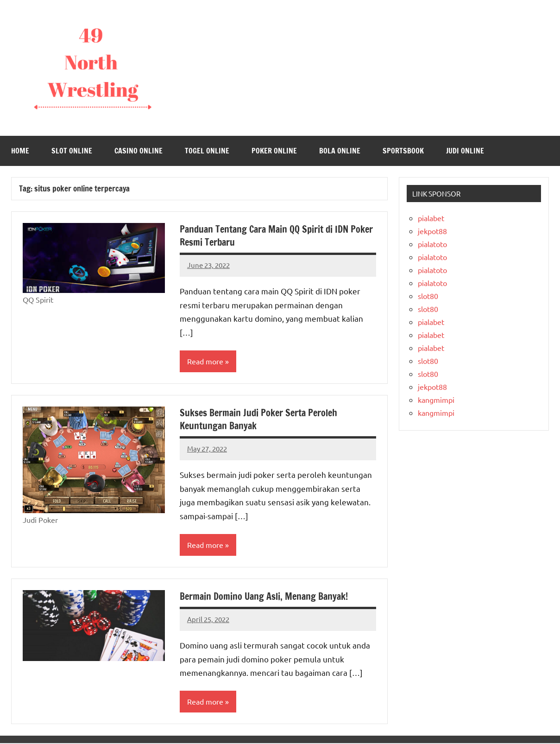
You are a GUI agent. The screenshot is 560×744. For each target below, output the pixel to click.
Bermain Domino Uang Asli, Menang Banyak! (264, 597)
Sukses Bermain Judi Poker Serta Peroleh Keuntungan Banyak (258, 419)
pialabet (431, 218)
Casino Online (138, 151)
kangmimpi (436, 400)
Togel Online (207, 151)
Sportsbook (403, 151)
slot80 (428, 296)
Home (20, 151)
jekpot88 (432, 231)
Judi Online (465, 151)
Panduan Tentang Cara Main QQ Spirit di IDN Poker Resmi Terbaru (276, 236)
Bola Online (340, 151)
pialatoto (432, 244)
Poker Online (274, 151)
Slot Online (72, 151)
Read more (205, 362)
